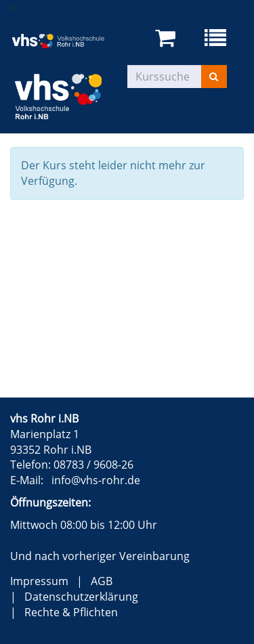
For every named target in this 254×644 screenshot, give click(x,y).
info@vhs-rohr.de (96, 480)
